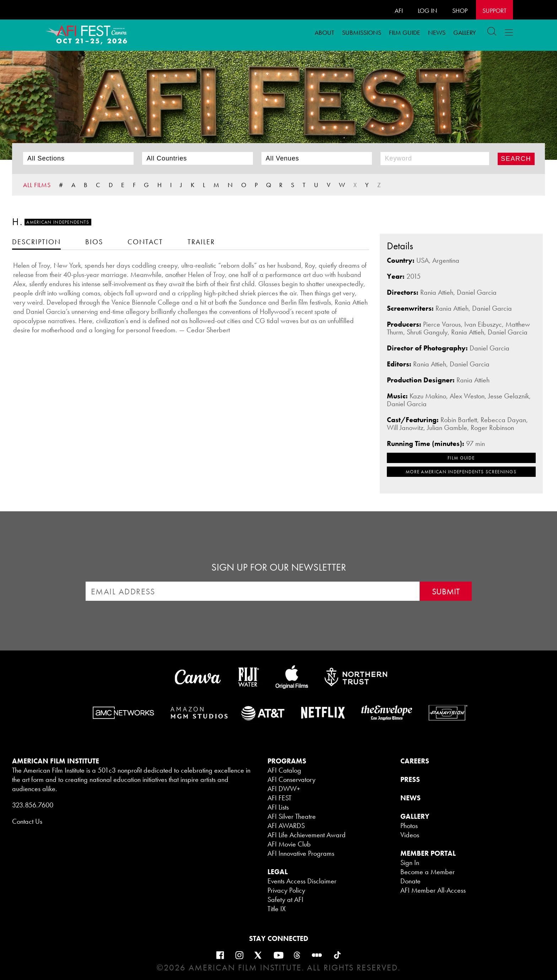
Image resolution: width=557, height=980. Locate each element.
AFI (399, 10)
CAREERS (415, 761)
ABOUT (325, 32)
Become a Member (428, 872)
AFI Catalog (284, 770)
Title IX (277, 909)
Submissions (362, 32)
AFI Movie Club (289, 844)
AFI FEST (280, 798)
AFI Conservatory (291, 779)
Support (494, 10)
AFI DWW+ (284, 789)
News (437, 32)
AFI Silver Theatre (292, 816)
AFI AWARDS (286, 826)
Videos (410, 835)
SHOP (460, 10)
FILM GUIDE (405, 32)
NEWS (410, 798)
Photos (409, 826)
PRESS (410, 779)
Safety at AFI (285, 899)
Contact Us (27, 821)
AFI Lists (278, 807)
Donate (410, 881)
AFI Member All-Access (433, 890)
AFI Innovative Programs (301, 853)
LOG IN (428, 10)
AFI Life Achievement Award (307, 835)
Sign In (410, 862)
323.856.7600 (33, 805)
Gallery (465, 32)
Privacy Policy (286, 890)
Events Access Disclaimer (302, 881)
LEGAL (278, 872)
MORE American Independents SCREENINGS (461, 472)
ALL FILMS (37, 185)
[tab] (36, 242)
